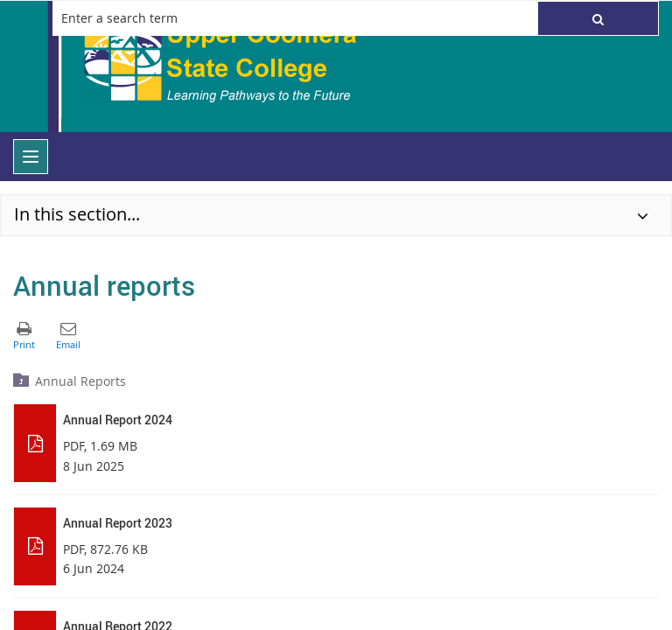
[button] (598, 18)
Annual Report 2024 (118, 420)
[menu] (31, 157)
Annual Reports (80, 381)
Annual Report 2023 (118, 523)
